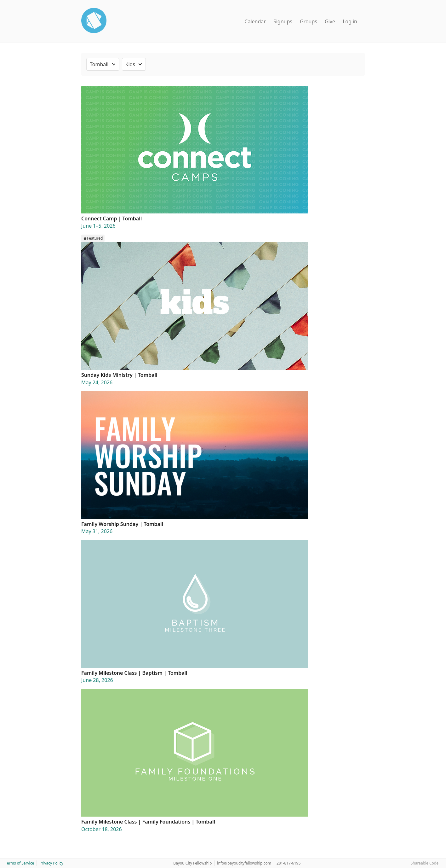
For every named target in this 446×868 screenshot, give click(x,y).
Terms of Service (20, 863)
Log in (350, 21)
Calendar (255, 21)
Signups (283, 21)
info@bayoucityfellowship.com (244, 863)
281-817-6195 (289, 863)
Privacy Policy (51, 863)
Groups (309, 21)
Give (330, 21)
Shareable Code (425, 863)
